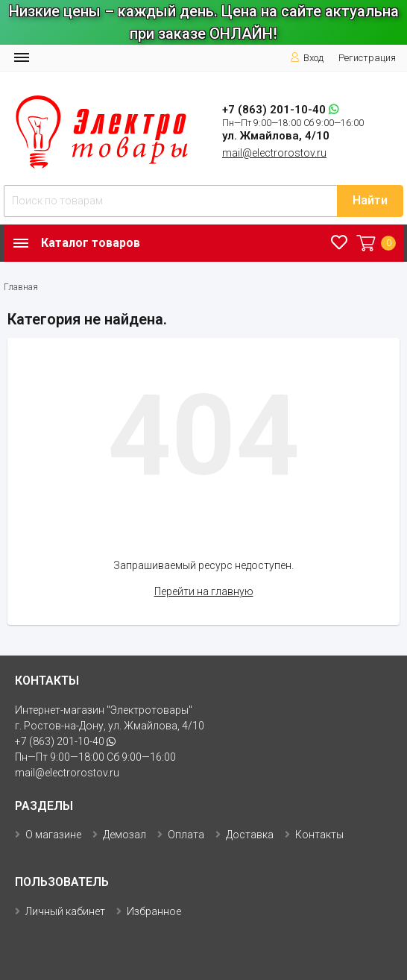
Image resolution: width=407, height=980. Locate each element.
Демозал (124, 835)
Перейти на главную (204, 591)
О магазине (53, 835)
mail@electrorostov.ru (274, 153)
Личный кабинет (65, 911)
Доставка (250, 835)
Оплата (186, 835)
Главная (21, 287)
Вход (307, 58)
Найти (370, 200)
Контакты (319, 835)
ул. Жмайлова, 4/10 (276, 136)
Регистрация (367, 58)
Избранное (154, 911)
